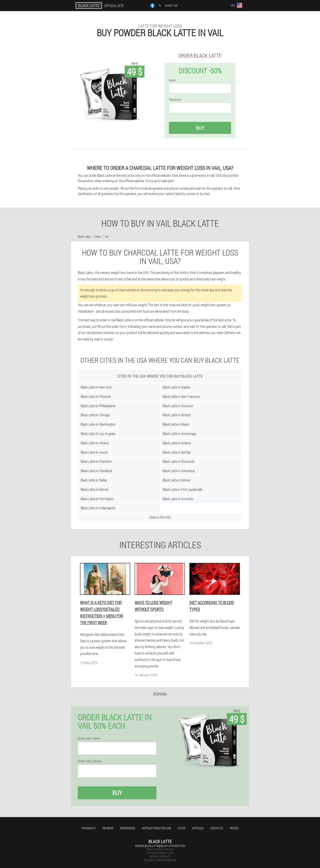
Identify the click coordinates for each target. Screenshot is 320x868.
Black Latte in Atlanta (177, 443)
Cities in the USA (160, 517)
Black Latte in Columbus (179, 471)
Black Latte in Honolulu (178, 499)
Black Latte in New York (96, 387)
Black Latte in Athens (95, 443)
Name (172, 80)
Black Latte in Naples (177, 387)
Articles (198, 828)
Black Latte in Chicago (95, 415)
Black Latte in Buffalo (177, 452)
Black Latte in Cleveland (96, 471)
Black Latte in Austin (94, 452)
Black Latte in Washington (98, 424)
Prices (234, 828)
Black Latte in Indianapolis (98, 508)
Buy (200, 128)
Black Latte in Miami (176, 424)
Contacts (217, 828)
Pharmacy (89, 828)
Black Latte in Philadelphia (98, 406)
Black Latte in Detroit (95, 489)
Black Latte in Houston (178, 406)
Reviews (108, 828)
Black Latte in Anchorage (179, 434)
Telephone (175, 100)
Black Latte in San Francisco (181, 396)
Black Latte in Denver (177, 480)
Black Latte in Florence (96, 396)
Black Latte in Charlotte (96, 461)
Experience (128, 828)
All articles (160, 693)
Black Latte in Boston (177, 415)
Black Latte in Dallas (94, 480)
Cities (182, 828)
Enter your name (89, 738)
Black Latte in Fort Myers (97, 499)
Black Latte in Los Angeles (98, 434)
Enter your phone (90, 761)
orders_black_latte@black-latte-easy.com (160, 846)
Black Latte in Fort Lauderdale (183, 489)
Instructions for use (156, 828)
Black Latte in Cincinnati (179, 461)
